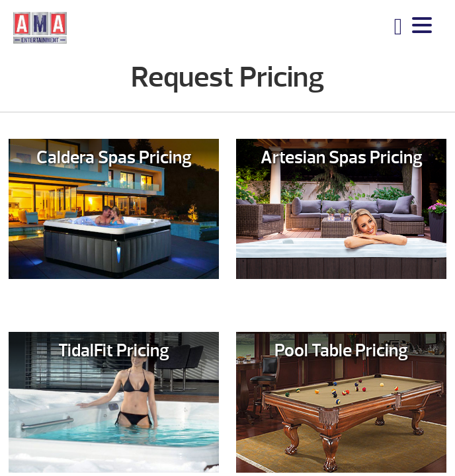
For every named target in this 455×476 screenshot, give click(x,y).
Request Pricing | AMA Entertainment (40, 27)
